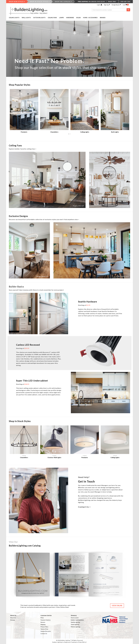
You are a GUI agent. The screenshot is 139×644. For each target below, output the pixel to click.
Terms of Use (44, 629)
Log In (100, 5)
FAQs (42, 618)
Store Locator (75, 618)
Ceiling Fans (15, 145)
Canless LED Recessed (28, 345)
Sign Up (107, 5)
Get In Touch (86, 481)
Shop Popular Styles (20, 85)
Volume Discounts (46, 631)
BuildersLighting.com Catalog (25, 546)
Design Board (116, 5)
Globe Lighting (75, 624)
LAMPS (61, 18)
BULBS (79, 18)
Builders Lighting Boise (77, 620)
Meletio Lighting (75, 627)
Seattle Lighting (75, 622)
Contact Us (44, 634)
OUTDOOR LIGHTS (39, 18)
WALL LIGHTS (26, 18)
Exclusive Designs (18, 216)
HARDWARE (70, 18)
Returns (43, 622)
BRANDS (103, 18)
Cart (125, 5)
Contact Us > (84, 507)
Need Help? (84, 477)
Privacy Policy (44, 627)
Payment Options (46, 620)
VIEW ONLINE (117, 606)
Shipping (43, 624)
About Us (13, 618)
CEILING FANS (52, 18)
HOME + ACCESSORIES (90, 18)
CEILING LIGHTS (14, 18)
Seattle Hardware (88, 302)
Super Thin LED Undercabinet (32, 381)
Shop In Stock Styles (20, 421)
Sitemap (13, 620)
